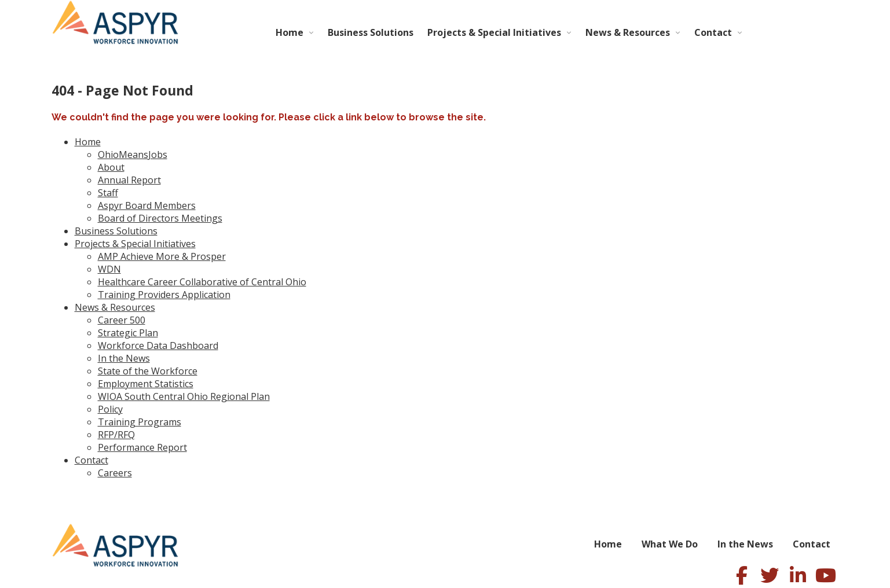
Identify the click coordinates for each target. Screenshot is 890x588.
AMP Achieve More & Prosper (162, 256)
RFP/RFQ (116, 435)
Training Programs (140, 422)
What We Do (670, 544)
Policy (110, 409)
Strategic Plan (128, 333)
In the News (124, 358)
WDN (109, 269)
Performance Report (142, 447)
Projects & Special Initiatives (494, 32)
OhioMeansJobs (133, 155)
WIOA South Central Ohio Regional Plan (184, 396)
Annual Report (129, 180)
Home (290, 32)
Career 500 (122, 320)
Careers (115, 473)
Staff (108, 193)
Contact (713, 32)
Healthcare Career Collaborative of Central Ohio (202, 282)
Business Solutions (371, 32)
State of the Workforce (148, 371)
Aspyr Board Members (147, 205)
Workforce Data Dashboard (158, 346)
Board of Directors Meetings (160, 218)
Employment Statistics (146, 384)
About (111, 167)
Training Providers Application (164, 295)
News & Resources (628, 32)
